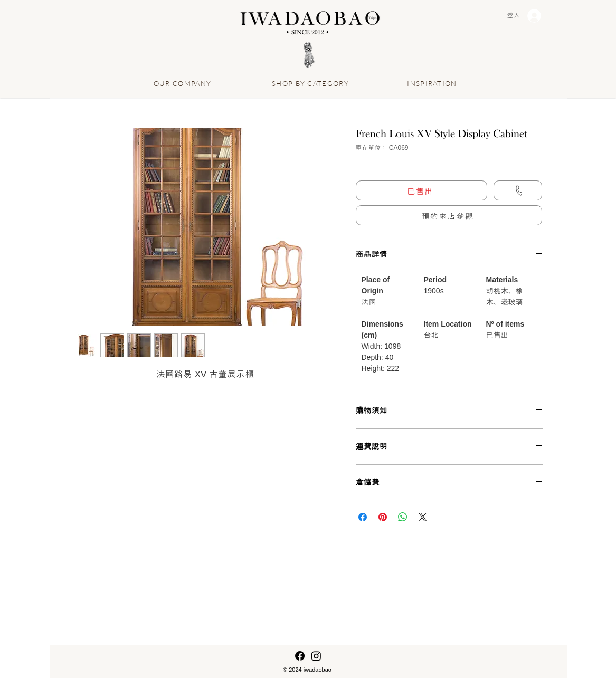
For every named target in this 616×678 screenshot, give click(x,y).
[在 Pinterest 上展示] (383, 517)
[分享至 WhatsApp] (403, 517)
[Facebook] (300, 656)
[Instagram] (316, 656)
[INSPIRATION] (433, 83)
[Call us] (518, 190)
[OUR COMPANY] (184, 83)
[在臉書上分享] (363, 517)
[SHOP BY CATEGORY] (312, 83)
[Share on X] (423, 517)
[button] (449, 215)
